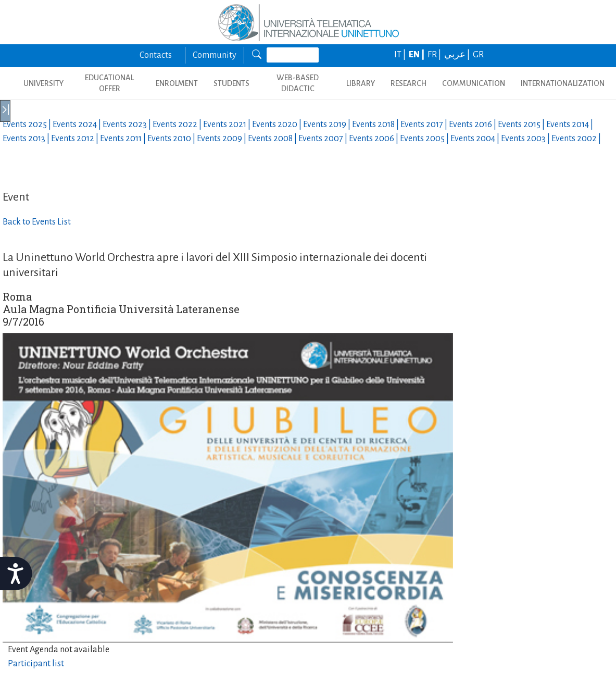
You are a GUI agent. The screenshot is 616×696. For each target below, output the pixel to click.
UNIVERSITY (43, 83)
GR (478, 55)
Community (215, 55)
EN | (417, 55)
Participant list (36, 664)
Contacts (156, 55)
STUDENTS (231, 83)
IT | (401, 55)
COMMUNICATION (474, 83)
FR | (435, 55)
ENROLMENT (177, 83)
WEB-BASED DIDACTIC (298, 83)
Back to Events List (37, 222)
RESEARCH (408, 83)
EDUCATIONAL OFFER (109, 83)
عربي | (458, 55)
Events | (28, 125)
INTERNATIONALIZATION (563, 83)
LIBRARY (361, 83)
